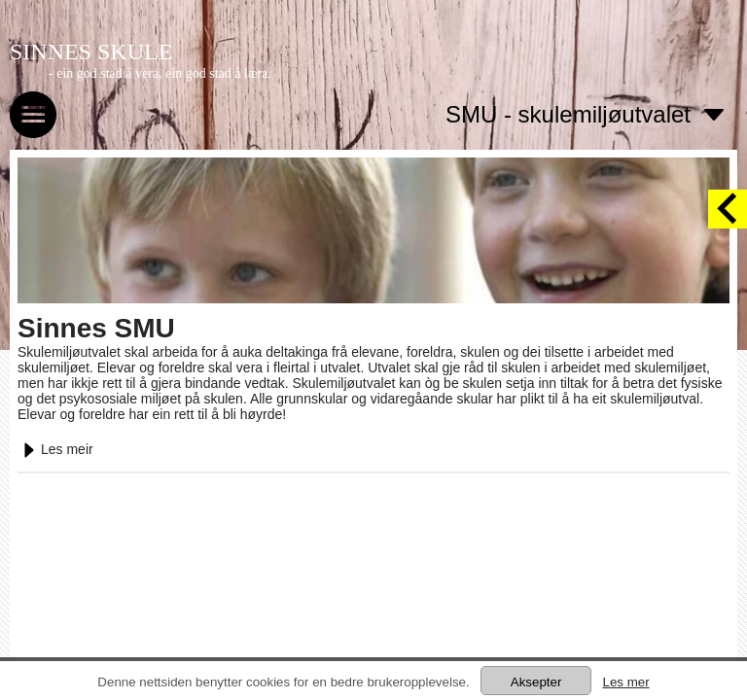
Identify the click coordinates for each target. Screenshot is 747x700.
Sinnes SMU (96, 328)
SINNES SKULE (91, 52)
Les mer (625, 682)
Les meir (55, 449)
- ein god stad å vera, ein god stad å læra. (160, 73)
